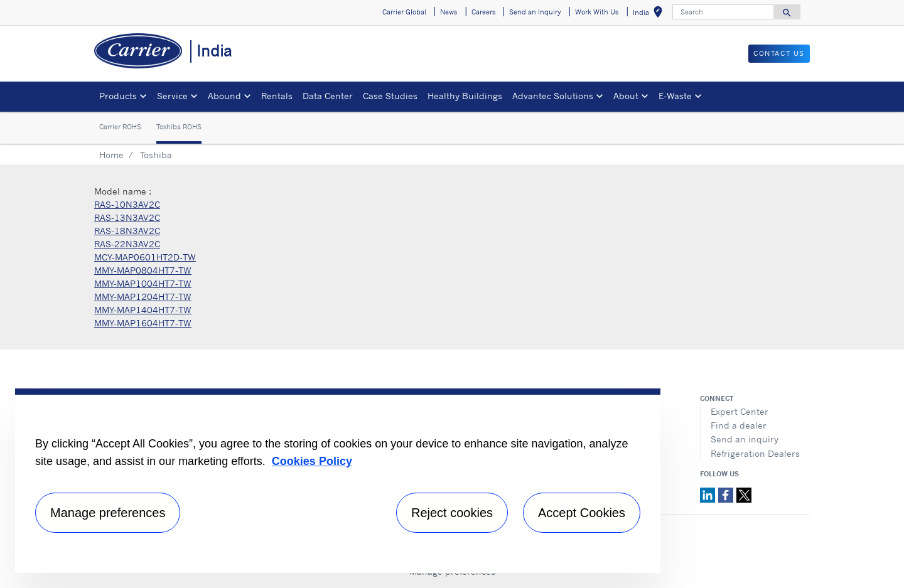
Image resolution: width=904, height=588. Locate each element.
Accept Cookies (582, 513)
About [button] (626, 96)
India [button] (650, 14)
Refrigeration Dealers (755, 453)
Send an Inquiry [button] (535, 12)
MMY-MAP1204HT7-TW (143, 297)
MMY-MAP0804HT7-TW (143, 270)
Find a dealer (739, 425)
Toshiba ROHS (179, 127)
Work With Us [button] (597, 12)
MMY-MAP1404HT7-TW (143, 310)
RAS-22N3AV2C (127, 244)
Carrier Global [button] (404, 12)
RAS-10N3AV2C (127, 204)
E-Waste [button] (675, 96)
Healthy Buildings (465, 96)
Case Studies (390, 96)
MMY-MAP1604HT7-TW (143, 323)
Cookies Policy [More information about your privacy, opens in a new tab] (312, 461)
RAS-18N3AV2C (127, 231)
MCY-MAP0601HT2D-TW (145, 257)
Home (111, 155)
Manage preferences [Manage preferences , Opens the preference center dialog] (108, 513)
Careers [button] (483, 12)
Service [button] (172, 96)
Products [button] (118, 96)
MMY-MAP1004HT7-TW (143, 283)
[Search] (723, 12)
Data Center (328, 96)
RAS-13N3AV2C (127, 217)
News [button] (449, 12)
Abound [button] (224, 96)
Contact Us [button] (779, 53)
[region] (338, 481)
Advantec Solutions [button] (553, 96)
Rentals (277, 96)
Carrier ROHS (120, 127)
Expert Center (740, 411)
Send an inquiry (745, 439)
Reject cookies (452, 513)
